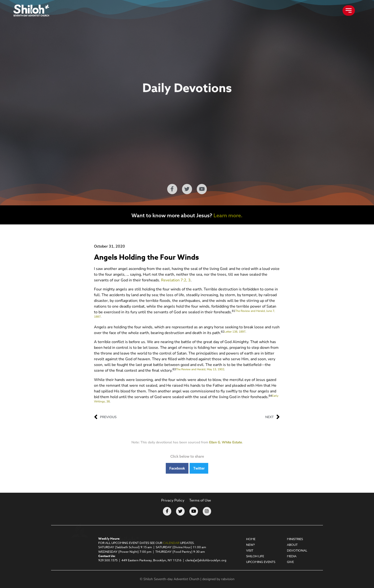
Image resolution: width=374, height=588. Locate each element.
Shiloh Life (255, 556)
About (292, 545)
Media (292, 556)
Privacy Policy (173, 500)
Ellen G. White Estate (226, 442)
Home (251, 539)
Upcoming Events (261, 562)
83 (174, 369)
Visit (250, 550)
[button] (177, 468)
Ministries (295, 539)
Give (290, 562)
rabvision (228, 579)
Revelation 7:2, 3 (176, 280)
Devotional (297, 550)
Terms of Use (200, 500)
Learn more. (228, 215)
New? (250, 545)
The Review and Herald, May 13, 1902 (200, 369)
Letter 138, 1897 (235, 332)
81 (234, 311)
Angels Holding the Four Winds (146, 257)
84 (270, 396)
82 (223, 332)
